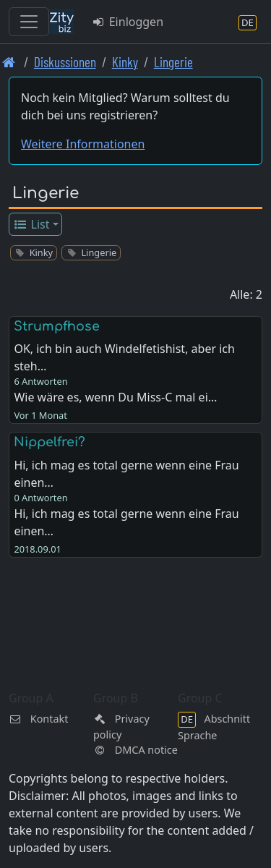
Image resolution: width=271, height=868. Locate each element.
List (31, 224)
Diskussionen (65, 62)
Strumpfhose (57, 326)
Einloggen (127, 22)
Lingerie (173, 62)
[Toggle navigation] (29, 22)
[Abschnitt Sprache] (248, 22)
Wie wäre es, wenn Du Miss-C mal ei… (115, 397)
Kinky (125, 62)
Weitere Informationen (83, 144)
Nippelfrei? (50, 442)
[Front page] (9, 62)
